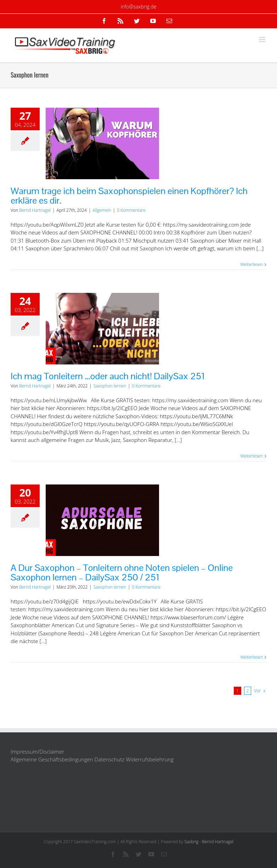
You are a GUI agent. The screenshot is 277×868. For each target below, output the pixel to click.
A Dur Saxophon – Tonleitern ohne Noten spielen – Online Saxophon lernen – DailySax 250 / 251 (122, 572)
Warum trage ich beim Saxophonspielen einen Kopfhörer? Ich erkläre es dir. (129, 196)
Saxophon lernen (110, 386)
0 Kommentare (131, 210)
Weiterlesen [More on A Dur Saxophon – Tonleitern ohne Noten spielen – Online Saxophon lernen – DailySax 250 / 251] (251, 657)
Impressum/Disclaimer (37, 751)
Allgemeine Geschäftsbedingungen (52, 759)
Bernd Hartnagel (35, 210)
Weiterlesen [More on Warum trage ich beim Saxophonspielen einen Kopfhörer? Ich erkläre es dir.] (251, 264)
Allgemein (102, 210)
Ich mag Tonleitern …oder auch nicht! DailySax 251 (108, 376)
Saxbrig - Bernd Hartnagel (209, 842)
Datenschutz (109, 759)
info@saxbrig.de (139, 7)
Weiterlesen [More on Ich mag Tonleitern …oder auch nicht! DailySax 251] (251, 456)
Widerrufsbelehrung (150, 759)
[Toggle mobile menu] (263, 39)
